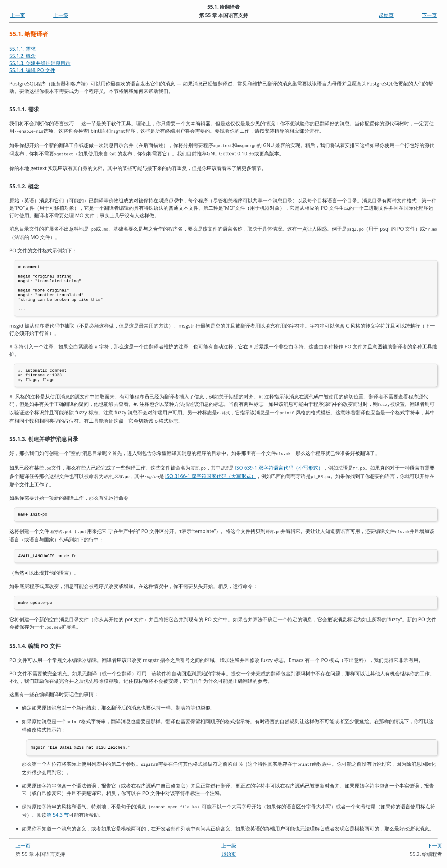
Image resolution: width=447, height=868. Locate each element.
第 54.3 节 (58, 822)
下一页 (429, 15)
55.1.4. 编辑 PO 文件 (32, 70)
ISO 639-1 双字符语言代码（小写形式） (278, 475)
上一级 (61, 15)
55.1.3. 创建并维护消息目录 (40, 63)
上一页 (18, 15)
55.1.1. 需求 (23, 49)
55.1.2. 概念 (23, 56)
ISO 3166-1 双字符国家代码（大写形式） (211, 483)
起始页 (386, 15)
